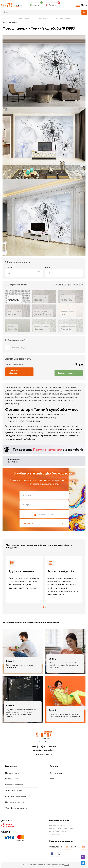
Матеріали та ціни (13, 773)
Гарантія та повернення (16, 796)
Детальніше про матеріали (68, 285)
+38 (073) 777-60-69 (44, 747)
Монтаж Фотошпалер (15, 802)
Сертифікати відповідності (17, 808)
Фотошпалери (24, 19)
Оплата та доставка (14, 785)
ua (18, 5)
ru (22, 5)
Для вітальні (43, 19)
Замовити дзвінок (44, 755)
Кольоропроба (12, 779)
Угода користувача (14, 790)
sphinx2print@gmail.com (44, 750)
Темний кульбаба (10, 22)
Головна (6, 19)
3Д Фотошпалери (64, 19)
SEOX (67, 865)
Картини (54, 779)
